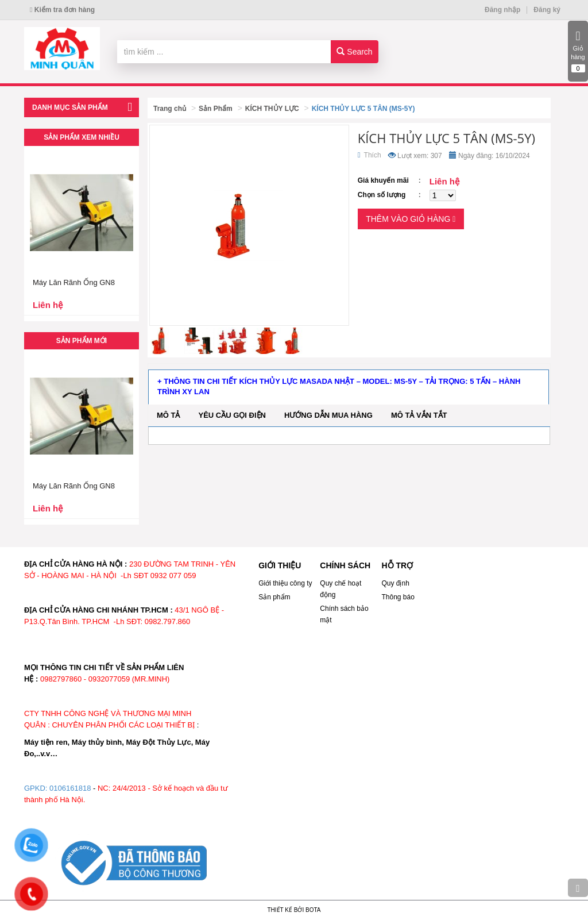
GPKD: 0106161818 (57, 788)
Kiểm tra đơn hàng (62, 10)
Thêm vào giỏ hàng (411, 219)
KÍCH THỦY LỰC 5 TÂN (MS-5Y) (363, 109)
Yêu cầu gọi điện (232, 415)
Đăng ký (547, 10)
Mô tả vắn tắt (419, 415)
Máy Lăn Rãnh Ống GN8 (74, 282)
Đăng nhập (502, 10)
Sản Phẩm (216, 109)
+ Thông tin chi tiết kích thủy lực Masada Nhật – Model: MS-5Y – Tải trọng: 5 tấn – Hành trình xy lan (339, 387)
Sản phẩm (274, 597)
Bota (313, 910)
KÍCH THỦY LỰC (272, 109)
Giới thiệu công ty (285, 583)
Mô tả (169, 415)
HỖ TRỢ (397, 565)
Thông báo (398, 597)
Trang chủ (170, 109)
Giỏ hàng (578, 51)
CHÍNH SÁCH (345, 565)
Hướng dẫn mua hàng (328, 415)
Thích (370, 155)
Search (354, 52)
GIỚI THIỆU (280, 565)
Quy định (395, 583)
